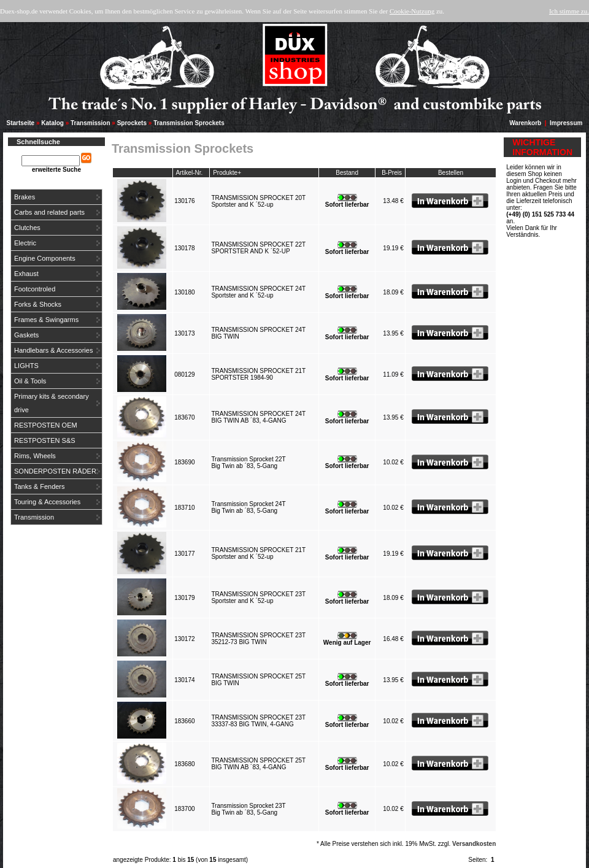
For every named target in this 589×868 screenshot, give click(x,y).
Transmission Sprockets (189, 123)
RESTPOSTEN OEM (46, 425)
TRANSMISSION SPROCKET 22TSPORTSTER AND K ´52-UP (258, 248)
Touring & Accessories (47, 502)
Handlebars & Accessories (53, 350)
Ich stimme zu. (569, 11)
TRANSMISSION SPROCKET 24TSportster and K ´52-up (258, 292)
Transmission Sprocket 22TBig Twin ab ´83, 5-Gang (248, 463)
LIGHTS (26, 366)
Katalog (52, 123)
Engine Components (45, 258)
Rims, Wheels (35, 456)
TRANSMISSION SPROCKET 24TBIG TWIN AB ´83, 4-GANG (258, 417)
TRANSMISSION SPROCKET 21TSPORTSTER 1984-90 (258, 374)
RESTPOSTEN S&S (45, 440)
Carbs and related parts (49, 212)
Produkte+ (227, 173)
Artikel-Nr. (189, 173)
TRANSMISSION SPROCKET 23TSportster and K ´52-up (258, 597)
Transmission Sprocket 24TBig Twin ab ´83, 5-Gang (248, 507)
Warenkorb (525, 123)
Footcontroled (35, 289)
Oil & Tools (30, 381)
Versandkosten (474, 844)
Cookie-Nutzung (412, 11)
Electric (25, 243)
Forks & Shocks (38, 304)
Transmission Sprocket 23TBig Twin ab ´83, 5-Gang (248, 809)
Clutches (27, 228)
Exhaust (26, 274)
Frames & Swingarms (46, 320)
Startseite (21, 123)
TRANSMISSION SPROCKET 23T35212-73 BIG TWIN (258, 639)
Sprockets (132, 123)
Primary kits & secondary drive (52, 403)
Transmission (90, 123)
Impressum (566, 123)
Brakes (25, 197)
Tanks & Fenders (40, 486)
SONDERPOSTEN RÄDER (55, 471)
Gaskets (26, 335)
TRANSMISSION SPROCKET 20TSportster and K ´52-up (258, 201)
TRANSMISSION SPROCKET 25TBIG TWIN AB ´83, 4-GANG (258, 764)
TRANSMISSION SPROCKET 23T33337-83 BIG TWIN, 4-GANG (258, 721)
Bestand (347, 173)
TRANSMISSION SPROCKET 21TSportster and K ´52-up (258, 553)
